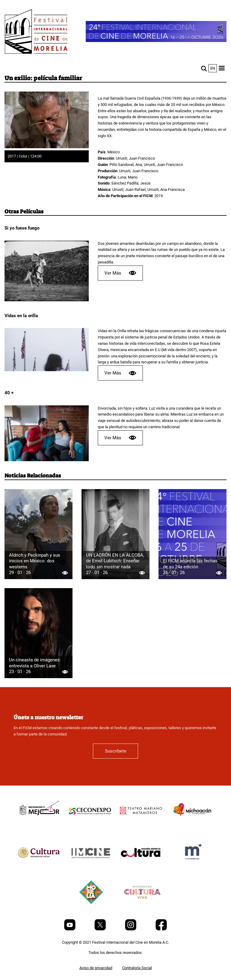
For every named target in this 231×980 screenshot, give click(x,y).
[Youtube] (70, 929)
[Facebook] (161, 929)
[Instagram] (131, 929)
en (213, 68)
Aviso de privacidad (96, 968)
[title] (39, 825)
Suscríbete (116, 751)
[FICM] (36, 33)
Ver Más (120, 273)
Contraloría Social (137, 968)
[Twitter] (101, 929)
